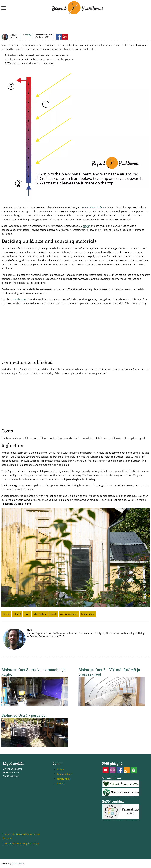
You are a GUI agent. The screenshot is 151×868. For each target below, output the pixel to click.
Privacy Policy (64, 779)
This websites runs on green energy (21, 844)
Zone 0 (53, 614)
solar (27, 614)
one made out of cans (94, 207)
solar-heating (40, 614)
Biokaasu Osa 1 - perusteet (24, 715)
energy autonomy (69, 614)
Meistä (60, 769)
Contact (61, 784)
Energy (28, 35)
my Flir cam (19, 300)
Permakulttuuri (65, 774)
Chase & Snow (18, 863)
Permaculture (88, 614)
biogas (86, 226)
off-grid (17, 614)
